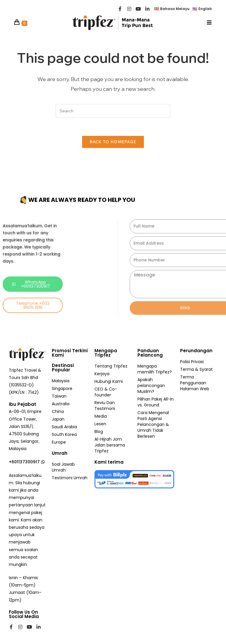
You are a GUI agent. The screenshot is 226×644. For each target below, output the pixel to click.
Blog (99, 431)
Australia (61, 404)
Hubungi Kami (109, 381)
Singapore (62, 388)
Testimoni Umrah (70, 478)
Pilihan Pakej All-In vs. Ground (156, 402)
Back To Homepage (113, 142)
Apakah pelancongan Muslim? (151, 386)
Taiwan (59, 396)
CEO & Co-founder (106, 392)
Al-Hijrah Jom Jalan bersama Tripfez (110, 445)
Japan (58, 419)
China (58, 411)
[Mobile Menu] (209, 23)
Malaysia (61, 381)
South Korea (64, 434)
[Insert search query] (113, 111)
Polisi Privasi (192, 362)
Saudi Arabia (64, 427)
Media (101, 416)
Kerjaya (102, 374)
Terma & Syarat (196, 369)
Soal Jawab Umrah (63, 467)
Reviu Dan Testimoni (105, 406)
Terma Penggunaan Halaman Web (195, 383)
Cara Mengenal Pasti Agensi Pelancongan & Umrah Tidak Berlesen (153, 424)
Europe (59, 442)
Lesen (100, 424)
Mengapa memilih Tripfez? (155, 369)
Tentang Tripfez (111, 366)
